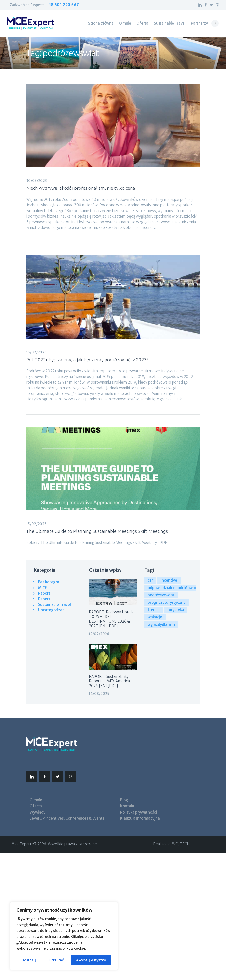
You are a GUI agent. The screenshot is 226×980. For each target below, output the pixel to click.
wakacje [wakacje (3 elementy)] (155, 617)
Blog (124, 800)
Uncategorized (51, 610)
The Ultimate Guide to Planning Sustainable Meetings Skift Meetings (97, 531)
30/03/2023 (37, 181)
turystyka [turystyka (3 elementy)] (176, 610)
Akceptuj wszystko (91, 960)
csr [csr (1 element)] (150, 580)
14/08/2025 (99, 694)
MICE (43, 588)
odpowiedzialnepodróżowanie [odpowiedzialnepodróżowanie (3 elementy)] (174, 588)
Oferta (36, 806)
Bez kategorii (50, 582)
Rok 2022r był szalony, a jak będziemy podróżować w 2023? (87, 360)
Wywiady (38, 812)
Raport (44, 593)
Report (44, 599)
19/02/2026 (99, 634)
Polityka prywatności (139, 812)
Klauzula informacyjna (140, 818)
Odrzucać (56, 960)
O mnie (36, 800)
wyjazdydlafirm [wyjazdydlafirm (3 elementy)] (161, 624)
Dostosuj (29, 960)
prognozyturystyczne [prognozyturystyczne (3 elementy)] (167, 602)
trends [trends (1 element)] (153, 610)
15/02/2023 (36, 352)
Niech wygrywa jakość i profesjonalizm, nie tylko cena (81, 188)
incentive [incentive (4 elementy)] (169, 580)
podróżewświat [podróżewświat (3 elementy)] (161, 595)
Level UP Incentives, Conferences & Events (67, 818)
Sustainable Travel (54, 605)
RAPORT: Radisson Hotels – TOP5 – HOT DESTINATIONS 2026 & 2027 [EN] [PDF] (113, 619)
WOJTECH (181, 844)
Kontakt (127, 806)
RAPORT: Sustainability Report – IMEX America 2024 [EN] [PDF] (109, 681)
